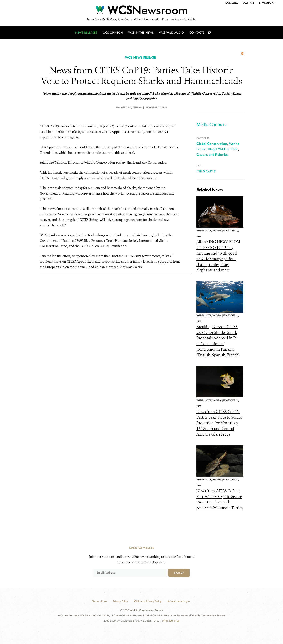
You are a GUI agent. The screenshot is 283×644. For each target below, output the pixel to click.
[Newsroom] (141, 11)
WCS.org (231, 3)
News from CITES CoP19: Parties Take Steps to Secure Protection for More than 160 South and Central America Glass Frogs (219, 423)
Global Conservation (212, 144)
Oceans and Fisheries (212, 155)
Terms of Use (100, 601)
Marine (234, 144)
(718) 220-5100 (171, 621)
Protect (201, 149)
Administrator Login (179, 601)
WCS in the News (141, 33)
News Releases (86, 33)
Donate (249, 3)
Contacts (197, 33)
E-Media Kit (267, 3)
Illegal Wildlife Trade (223, 149)
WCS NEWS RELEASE (140, 57)
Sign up (179, 573)
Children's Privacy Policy (148, 601)
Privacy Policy (120, 601)
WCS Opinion (113, 33)
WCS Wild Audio (172, 33)
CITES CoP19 (206, 171)
